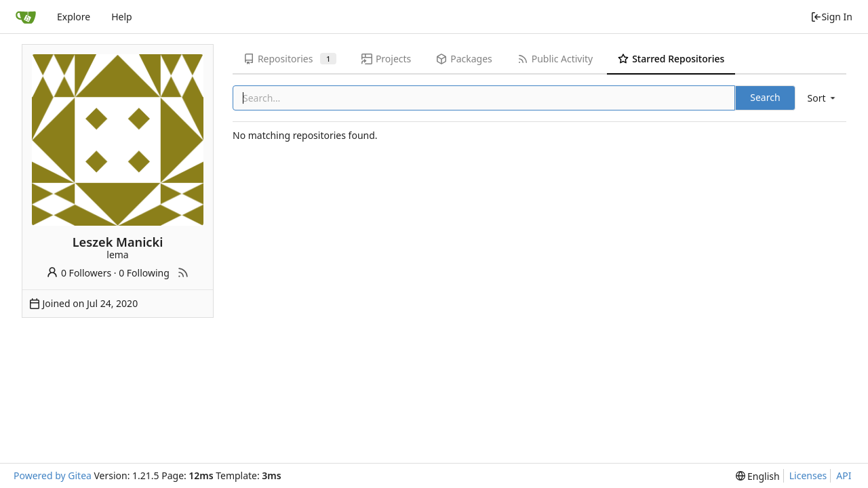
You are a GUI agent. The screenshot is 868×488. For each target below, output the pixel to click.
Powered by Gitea (53, 475)
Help (122, 17)
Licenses (808, 475)
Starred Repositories (671, 59)
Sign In (831, 17)
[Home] (26, 17)
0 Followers (79, 273)
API (844, 475)
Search (765, 97)
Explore (74, 17)
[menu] (823, 98)
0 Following (144, 273)
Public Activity (555, 59)
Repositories (290, 59)
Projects (386, 59)
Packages (464, 59)
